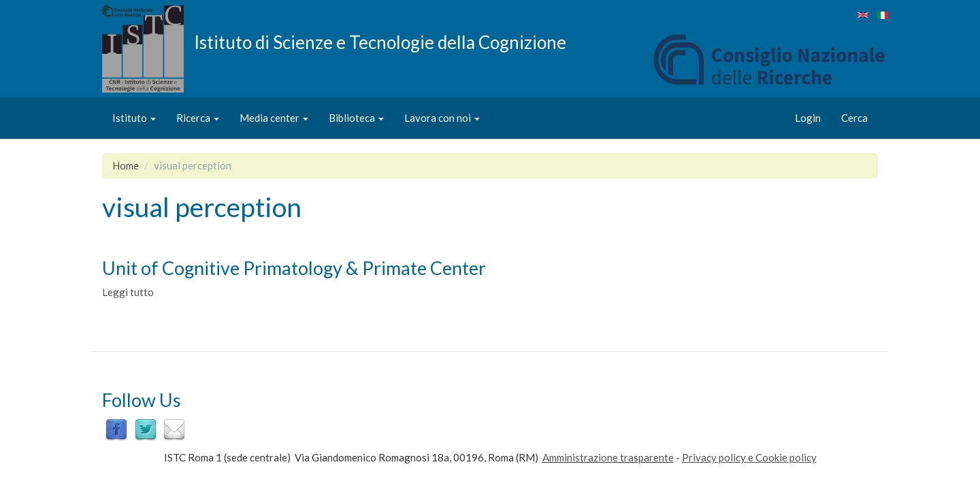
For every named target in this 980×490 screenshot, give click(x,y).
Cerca (854, 118)
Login (808, 118)
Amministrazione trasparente (608, 457)
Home (126, 165)
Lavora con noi (442, 118)
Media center (274, 118)
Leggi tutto (128, 292)
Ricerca (198, 118)
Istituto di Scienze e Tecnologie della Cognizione (380, 42)
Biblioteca (356, 118)
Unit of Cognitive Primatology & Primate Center (294, 268)
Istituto (134, 118)
